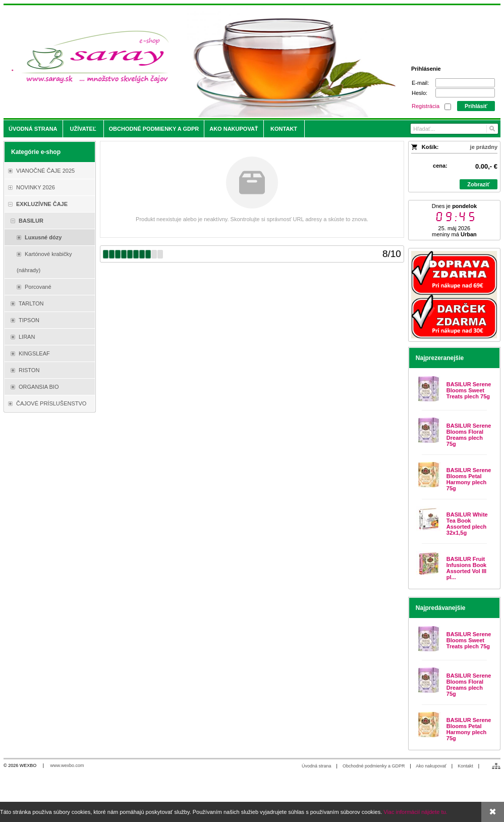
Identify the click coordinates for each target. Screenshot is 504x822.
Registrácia (426, 106)
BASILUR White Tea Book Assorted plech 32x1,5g (467, 524)
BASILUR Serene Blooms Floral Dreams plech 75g (469, 435)
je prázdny (484, 147)
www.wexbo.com (67, 765)
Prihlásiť (476, 106)
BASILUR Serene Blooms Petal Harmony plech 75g (469, 479)
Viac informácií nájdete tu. (415, 812)
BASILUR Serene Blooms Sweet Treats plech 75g (469, 390)
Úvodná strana (317, 766)
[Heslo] (465, 93)
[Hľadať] (492, 129)
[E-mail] (465, 83)
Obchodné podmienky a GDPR (374, 766)
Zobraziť (478, 184)
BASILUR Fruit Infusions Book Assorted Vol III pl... (466, 568)
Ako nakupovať (431, 766)
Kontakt (465, 766)
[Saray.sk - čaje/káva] (190, 62)
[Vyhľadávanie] (454, 129)
